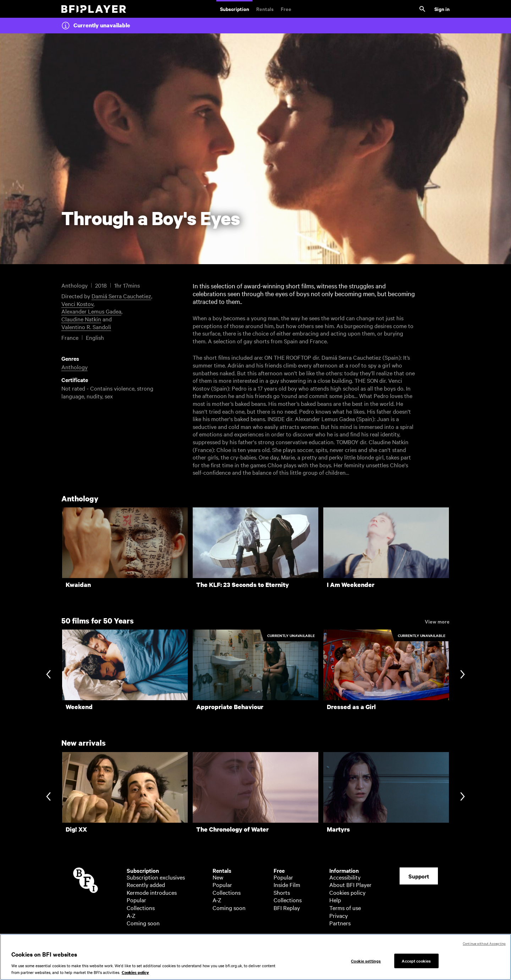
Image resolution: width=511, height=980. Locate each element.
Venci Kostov (77, 304)
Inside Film (287, 884)
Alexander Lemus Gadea (91, 311)
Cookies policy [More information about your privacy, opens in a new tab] (135, 973)
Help (335, 900)
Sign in (442, 9)
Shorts (282, 892)
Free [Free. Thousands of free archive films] (286, 9)
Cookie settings (366, 961)
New (218, 877)
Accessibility (345, 877)
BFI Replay (287, 908)
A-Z (131, 915)
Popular (136, 900)
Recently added (146, 884)
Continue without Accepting (484, 944)
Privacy (339, 915)
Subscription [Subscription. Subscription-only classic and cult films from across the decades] (235, 9)
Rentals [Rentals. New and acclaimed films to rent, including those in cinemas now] (265, 9)
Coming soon (143, 923)
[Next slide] (463, 675)
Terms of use (345, 908)
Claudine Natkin (81, 319)
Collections (141, 908)
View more (437, 621)
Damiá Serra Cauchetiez (121, 296)
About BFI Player (350, 884)
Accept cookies (416, 961)
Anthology (75, 367)
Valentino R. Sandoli (86, 327)
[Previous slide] (48, 675)
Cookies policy (347, 892)
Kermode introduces (152, 892)
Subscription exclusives (156, 877)
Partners (340, 923)
